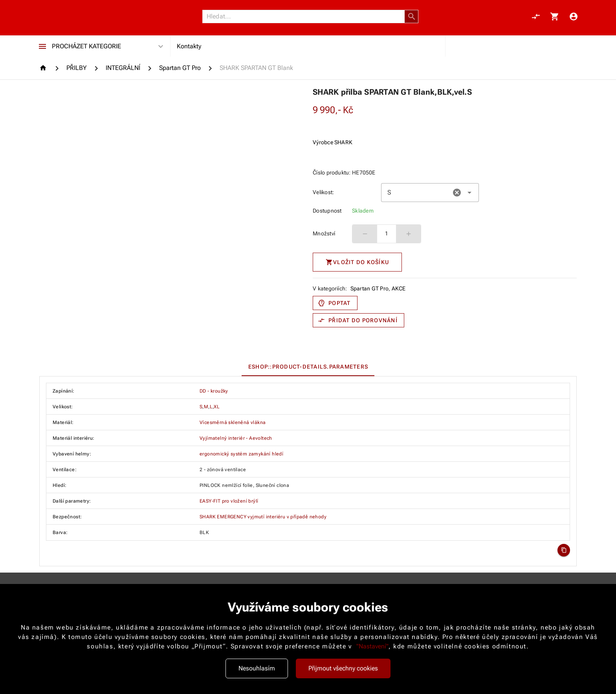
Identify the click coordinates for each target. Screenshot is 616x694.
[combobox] (430, 193)
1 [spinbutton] (387, 233)
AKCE (399, 288)
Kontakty (189, 46)
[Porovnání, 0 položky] (536, 17)
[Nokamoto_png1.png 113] (77, 17)
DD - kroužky (214, 391)
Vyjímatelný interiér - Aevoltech (236, 438)
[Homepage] (44, 68)
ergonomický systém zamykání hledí (241, 454)
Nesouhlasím (257, 668)
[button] (412, 17)
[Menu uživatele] (574, 17)
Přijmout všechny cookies (343, 668)
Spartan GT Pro (370, 288)
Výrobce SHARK (333, 142)
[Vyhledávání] (306, 17)
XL (217, 407)
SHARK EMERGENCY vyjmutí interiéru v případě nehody (263, 517)
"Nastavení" (372, 646)
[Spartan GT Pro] (180, 68)
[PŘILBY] (77, 68)
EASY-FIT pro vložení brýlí (229, 501)
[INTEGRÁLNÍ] (123, 68)
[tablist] (308, 367)
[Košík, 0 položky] (555, 17)
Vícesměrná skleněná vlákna (233, 422)
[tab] (308, 367)
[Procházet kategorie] (42, 46)
